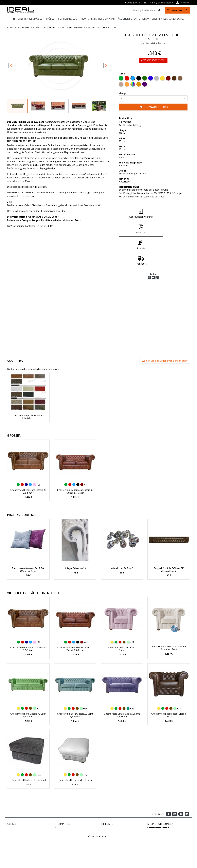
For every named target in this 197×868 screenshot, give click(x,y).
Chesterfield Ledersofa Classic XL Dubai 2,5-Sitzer (75, 491)
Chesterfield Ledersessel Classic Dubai (169, 715)
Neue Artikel (13, 831)
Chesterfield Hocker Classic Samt (28, 780)
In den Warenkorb (153, 107)
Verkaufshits (13, 834)
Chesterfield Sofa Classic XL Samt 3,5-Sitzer (75, 715)
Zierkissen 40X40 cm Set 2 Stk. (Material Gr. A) (28, 570)
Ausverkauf (12, 837)
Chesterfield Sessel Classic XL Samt (122, 649)
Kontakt (58, 840)
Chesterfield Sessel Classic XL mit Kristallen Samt (169, 648)
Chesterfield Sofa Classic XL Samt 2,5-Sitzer (122, 715)
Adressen (105, 837)
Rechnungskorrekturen (111, 834)
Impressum (59, 834)
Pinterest (181, 814)
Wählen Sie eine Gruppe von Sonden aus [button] (164, 361)
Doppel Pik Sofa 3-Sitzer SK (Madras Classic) (169, 570)
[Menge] (153, 98)
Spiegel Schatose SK (75, 568)
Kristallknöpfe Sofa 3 (122, 568)
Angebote (12, 828)
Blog (56, 849)
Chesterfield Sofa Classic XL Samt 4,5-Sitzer (28, 715)
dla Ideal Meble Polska (153, 43)
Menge (122, 93)
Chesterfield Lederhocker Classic (75, 780)
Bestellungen (107, 831)
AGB (56, 837)
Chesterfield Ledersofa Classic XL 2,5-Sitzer (28, 491)
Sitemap (58, 843)
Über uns (58, 828)
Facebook (168, 814)
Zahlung (58, 831)
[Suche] (141, 10)
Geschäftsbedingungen (65, 846)
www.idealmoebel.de (157, 849)
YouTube (175, 814)
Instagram (187, 814)
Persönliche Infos (109, 828)
